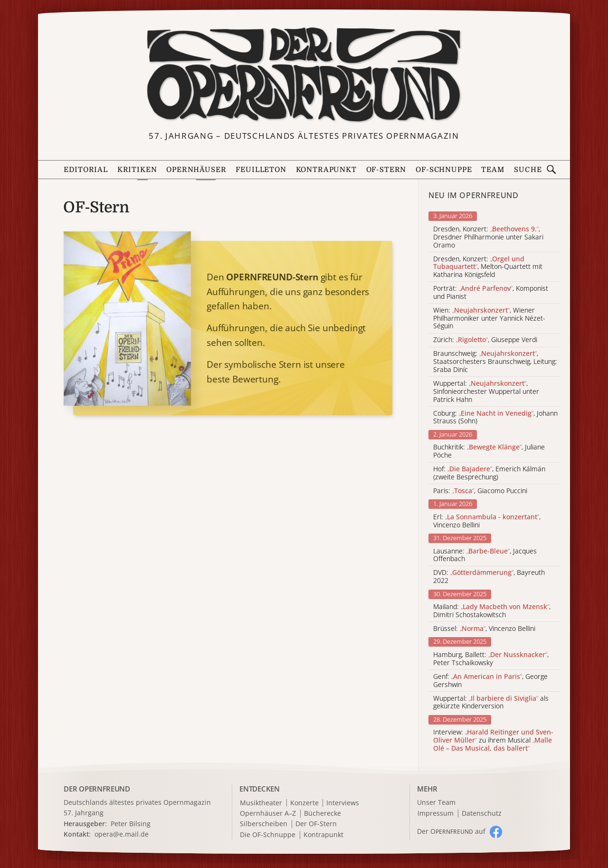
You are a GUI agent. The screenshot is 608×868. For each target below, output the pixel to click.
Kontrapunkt (326, 170)
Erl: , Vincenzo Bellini (487, 521)
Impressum (436, 814)
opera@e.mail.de (122, 834)
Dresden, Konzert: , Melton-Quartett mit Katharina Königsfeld (488, 267)
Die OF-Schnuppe (268, 835)
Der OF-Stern (316, 824)
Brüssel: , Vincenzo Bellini (484, 629)
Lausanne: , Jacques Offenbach (485, 555)
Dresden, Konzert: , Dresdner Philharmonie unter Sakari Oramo (488, 237)
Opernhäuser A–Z (268, 814)
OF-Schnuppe (444, 170)
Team (493, 170)
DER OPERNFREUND (97, 789)
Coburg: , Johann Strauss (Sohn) (495, 418)
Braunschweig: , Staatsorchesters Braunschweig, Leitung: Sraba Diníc (495, 362)
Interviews (343, 803)
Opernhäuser (196, 170)
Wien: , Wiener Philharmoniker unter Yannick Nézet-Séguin (489, 318)
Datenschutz (482, 814)
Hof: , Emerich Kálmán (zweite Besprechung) (489, 473)
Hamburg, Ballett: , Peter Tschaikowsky (491, 659)
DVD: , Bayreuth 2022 (489, 577)
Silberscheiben (264, 824)
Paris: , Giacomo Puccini (480, 491)
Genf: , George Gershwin (490, 681)
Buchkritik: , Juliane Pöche (489, 451)
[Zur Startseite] (304, 75)
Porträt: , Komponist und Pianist (491, 293)
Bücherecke (323, 814)
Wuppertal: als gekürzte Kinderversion (491, 703)
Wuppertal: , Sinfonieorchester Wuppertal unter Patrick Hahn (486, 391)
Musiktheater (261, 803)
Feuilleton (261, 170)
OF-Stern (386, 170)
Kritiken (137, 170)
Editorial (85, 170)
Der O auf (451, 831)
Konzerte (304, 803)
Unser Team (436, 802)
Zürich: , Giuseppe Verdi (485, 340)
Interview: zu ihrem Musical (493, 740)
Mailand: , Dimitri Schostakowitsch (492, 611)
